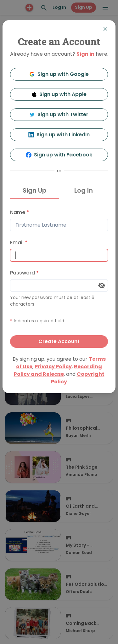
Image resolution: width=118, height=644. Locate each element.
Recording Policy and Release (58, 370)
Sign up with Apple (59, 94)
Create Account (59, 341)
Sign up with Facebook (59, 155)
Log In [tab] (84, 190)
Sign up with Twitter (59, 114)
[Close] (105, 29)
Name (20, 212)
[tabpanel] (59, 277)
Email (19, 243)
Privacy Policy (53, 367)
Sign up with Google (59, 74)
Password (24, 273)
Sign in (85, 54)
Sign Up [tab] (35, 190)
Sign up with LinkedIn (59, 135)
